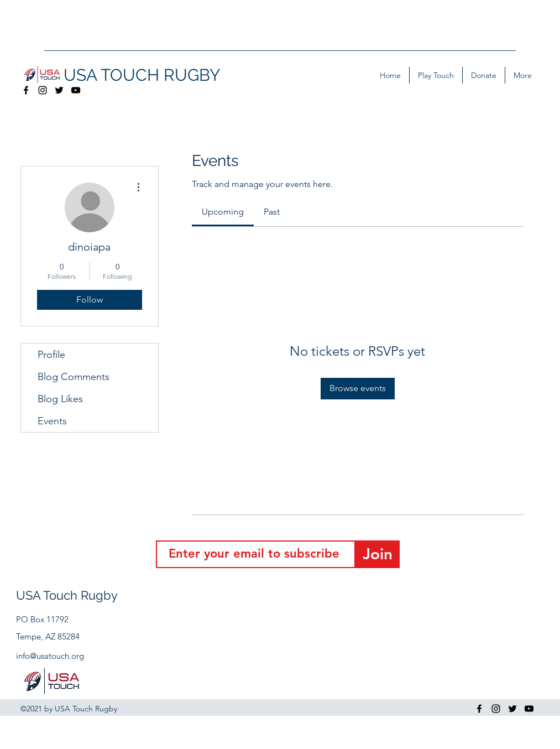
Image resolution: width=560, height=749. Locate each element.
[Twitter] (59, 90)
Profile (51, 355)
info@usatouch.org (50, 656)
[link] (223, 212)
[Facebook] (26, 90)
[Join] (378, 554)
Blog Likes (60, 399)
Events (52, 421)
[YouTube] (76, 90)
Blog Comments (74, 377)
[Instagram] (43, 90)
